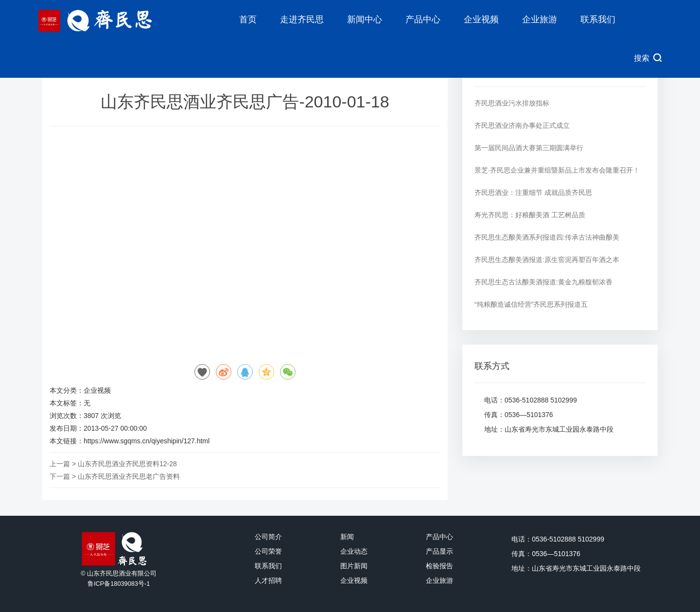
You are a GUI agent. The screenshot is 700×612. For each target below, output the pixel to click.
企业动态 (354, 551)
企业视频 (481, 19)
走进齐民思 (302, 19)
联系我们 (598, 19)
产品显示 (439, 551)
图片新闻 (354, 566)
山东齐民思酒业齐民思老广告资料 (129, 476)
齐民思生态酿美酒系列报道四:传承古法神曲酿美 (547, 237)
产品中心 (423, 19)
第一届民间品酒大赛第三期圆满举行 (529, 148)
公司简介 (268, 537)
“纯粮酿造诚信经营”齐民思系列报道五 (531, 304)
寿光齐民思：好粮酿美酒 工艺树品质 (530, 215)
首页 (248, 19)
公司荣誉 (268, 551)
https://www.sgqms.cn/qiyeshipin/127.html (147, 441)
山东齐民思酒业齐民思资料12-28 (127, 464)
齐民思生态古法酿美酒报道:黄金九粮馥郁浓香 (543, 282)
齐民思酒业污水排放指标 (512, 103)
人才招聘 (268, 580)
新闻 (347, 537)
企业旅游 (540, 19)
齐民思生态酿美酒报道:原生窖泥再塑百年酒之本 (547, 260)
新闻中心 (365, 19)
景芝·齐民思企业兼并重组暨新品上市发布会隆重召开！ (557, 170)
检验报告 (439, 566)
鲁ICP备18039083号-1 (119, 584)
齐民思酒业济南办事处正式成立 (522, 125)
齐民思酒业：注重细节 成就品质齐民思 (533, 192)
